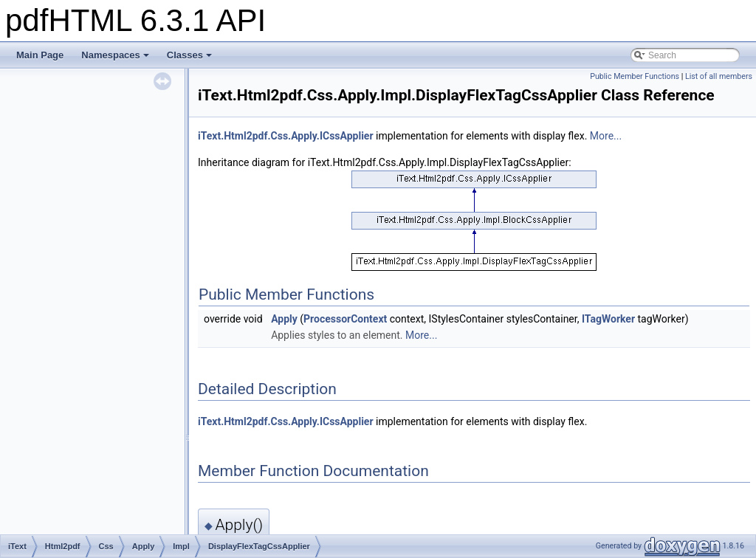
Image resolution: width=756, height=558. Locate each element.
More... (606, 136)
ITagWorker (608, 319)
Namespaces (115, 55)
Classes (189, 55)
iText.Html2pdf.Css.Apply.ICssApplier (286, 136)
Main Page (40, 55)
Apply (284, 319)
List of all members (719, 76)
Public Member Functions (635, 76)
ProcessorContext (345, 319)
